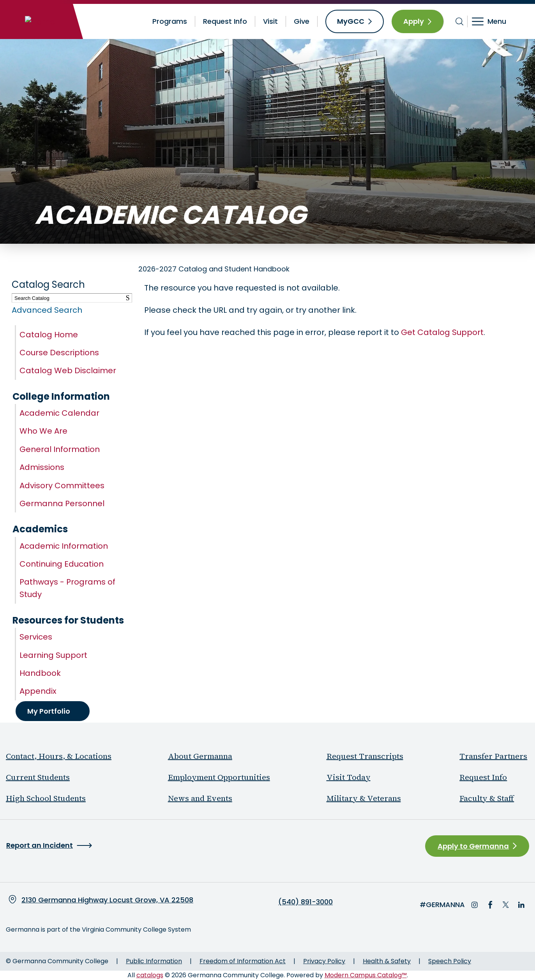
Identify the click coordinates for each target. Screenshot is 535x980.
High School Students (46, 798)
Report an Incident (40, 845)
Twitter (506, 905)
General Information (60, 449)
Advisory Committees (62, 486)
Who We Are (43, 431)
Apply (414, 21)
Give (302, 21)
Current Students (38, 777)
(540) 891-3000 (305, 902)
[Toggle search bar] (460, 21)
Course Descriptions (59, 353)
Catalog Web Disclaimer (68, 370)
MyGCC (351, 21)
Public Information (154, 961)
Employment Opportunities (219, 777)
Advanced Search (47, 310)
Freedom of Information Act (243, 961)
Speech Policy (450, 961)
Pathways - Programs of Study (67, 588)
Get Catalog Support (442, 332)
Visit (270, 21)
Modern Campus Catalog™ (366, 975)
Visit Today (349, 777)
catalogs (150, 975)
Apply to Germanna (473, 846)
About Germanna (200, 756)
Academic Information (64, 546)
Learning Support (53, 655)
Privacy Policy (324, 961)
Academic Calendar (59, 413)
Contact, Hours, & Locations (59, 756)
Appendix (38, 691)
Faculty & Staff (487, 798)
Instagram (475, 905)
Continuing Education (62, 564)
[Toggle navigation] (494, 21)
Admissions (42, 467)
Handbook (40, 673)
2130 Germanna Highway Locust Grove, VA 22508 (107, 900)
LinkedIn (521, 905)
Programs (170, 21)
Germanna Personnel (62, 503)
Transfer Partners (493, 756)
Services (36, 637)
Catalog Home (49, 335)
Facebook (490, 905)
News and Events (200, 798)
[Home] (40, 21)
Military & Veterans (364, 798)
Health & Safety (387, 961)
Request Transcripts (365, 756)
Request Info (225, 21)
